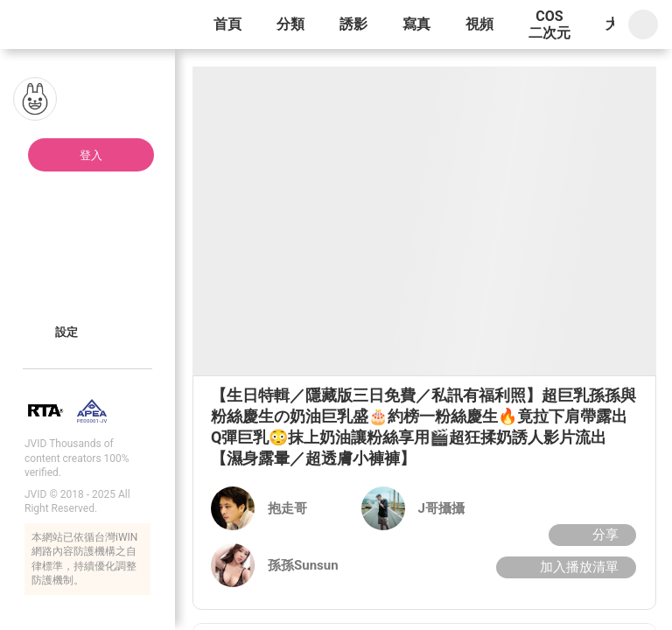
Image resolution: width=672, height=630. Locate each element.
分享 (590, 535)
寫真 (416, 24)
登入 (91, 155)
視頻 (479, 24)
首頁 (227, 24)
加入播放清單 (564, 567)
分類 (290, 24)
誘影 (353, 24)
